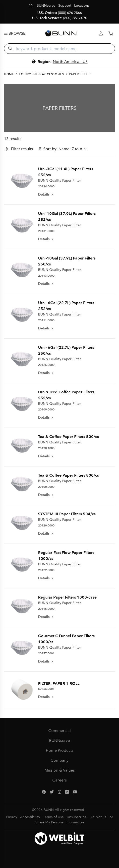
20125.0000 (46, 365)
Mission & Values (60, 770)
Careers (59, 780)
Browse (15, 33)
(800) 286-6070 (75, 18)
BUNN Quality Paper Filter (59, 181)
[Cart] (111, 34)
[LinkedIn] (67, 792)
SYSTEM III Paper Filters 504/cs (67, 514)
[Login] (101, 34)
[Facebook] (44, 792)
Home (9, 74)
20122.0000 (46, 570)
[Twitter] (52, 792)
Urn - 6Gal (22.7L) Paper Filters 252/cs (66, 306)
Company (59, 760)
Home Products (60, 750)
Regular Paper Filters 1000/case (67, 597)
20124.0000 (46, 186)
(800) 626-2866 (70, 13)
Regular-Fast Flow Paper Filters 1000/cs (66, 556)
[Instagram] (59, 792)
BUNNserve (59, 740)
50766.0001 (46, 689)
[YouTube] (75, 792)
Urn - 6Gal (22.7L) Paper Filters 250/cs (66, 350)
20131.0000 (46, 231)
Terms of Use (53, 817)
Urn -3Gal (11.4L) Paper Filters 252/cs (66, 172)
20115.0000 (46, 609)
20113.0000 (46, 276)
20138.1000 (46, 448)
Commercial (59, 731)
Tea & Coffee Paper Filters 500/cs (68, 437)
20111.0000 (46, 320)
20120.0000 (46, 525)
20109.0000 (46, 409)
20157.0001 (46, 653)
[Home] (31, 6)
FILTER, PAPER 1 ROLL (59, 683)
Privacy (12, 817)
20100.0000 (46, 487)
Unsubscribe (77, 817)
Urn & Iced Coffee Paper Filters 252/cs (66, 395)
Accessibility (30, 817)
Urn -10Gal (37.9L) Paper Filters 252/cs (67, 217)
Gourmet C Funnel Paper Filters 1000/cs (66, 639)
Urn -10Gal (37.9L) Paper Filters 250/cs (67, 261)
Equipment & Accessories (41, 74)
